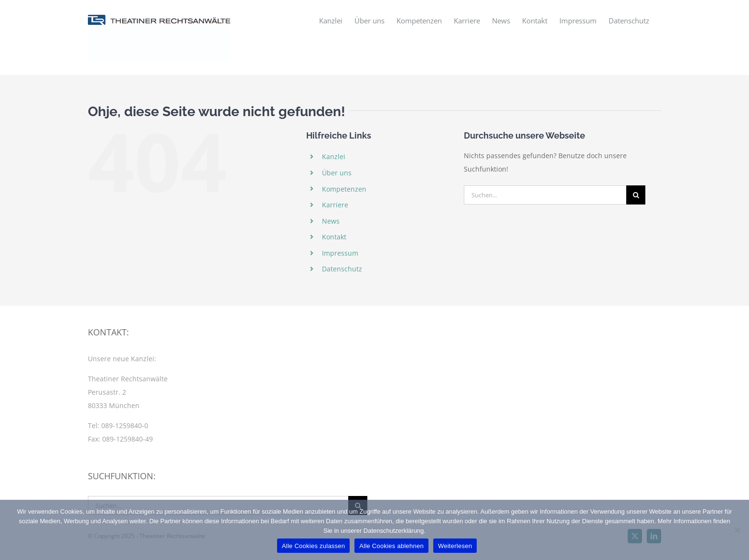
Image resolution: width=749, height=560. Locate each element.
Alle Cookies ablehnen (391, 546)
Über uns (337, 173)
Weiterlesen (455, 546)
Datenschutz (342, 269)
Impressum (340, 253)
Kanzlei (334, 156)
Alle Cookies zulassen (313, 546)
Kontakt (334, 237)
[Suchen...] (545, 195)
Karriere (335, 205)
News (331, 221)
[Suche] (636, 195)
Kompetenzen (344, 189)
